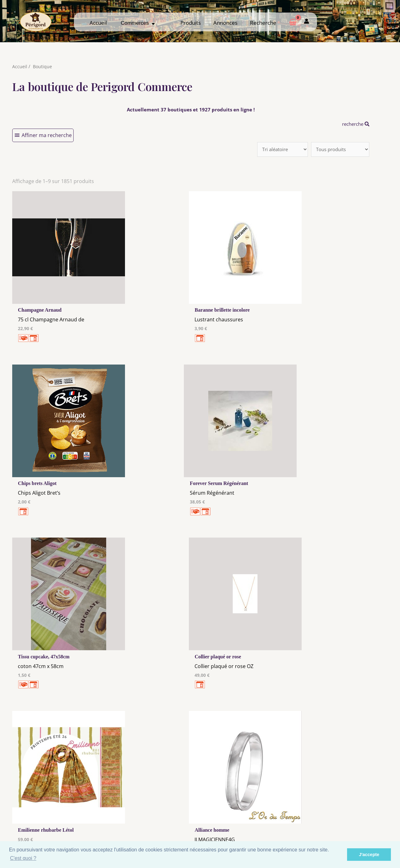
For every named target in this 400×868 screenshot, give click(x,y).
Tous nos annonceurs (151, 822)
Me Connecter (249, 814)
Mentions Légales (151, 810)
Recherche (263, 23)
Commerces (138, 23)
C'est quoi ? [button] (23, 858)
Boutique (43, 66)
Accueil (98, 23)
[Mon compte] (306, 22)
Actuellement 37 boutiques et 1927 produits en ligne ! (191, 110)
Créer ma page (347, 820)
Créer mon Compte (249, 820)
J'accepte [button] (369, 855)
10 (167, 728)
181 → (201, 728)
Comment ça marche (347, 814)
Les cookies (151, 816)
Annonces (225, 23)
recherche (354, 124)
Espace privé (347, 826)
